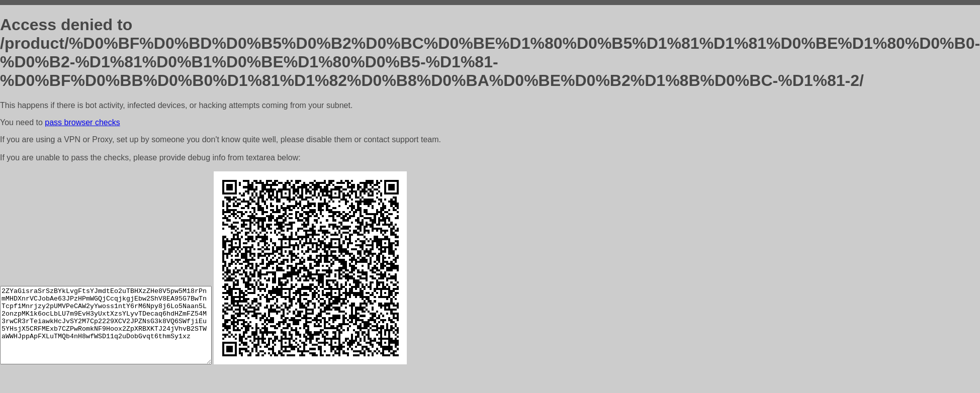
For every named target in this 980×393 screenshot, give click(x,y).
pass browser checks (82, 122)
